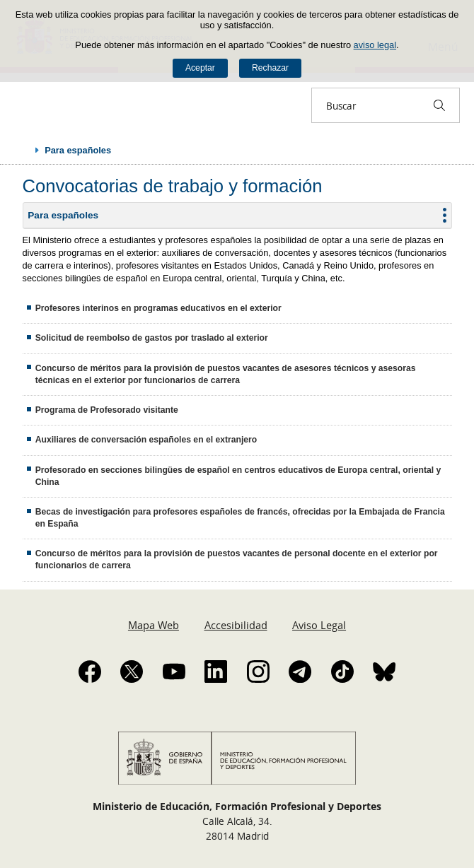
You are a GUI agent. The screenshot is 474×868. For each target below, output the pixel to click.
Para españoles (63, 215)
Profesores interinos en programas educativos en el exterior (158, 308)
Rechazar (270, 68)
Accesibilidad (236, 625)
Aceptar (200, 68)
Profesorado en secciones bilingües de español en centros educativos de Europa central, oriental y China (238, 476)
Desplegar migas (23, 150)
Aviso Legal (319, 625)
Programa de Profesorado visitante (107, 410)
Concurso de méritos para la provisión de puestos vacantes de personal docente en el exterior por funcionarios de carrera (237, 559)
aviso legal (375, 45)
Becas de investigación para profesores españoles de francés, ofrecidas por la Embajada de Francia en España (240, 518)
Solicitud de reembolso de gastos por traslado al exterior (152, 338)
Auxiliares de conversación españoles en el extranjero (146, 440)
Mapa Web (154, 625)
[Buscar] (439, 105)
